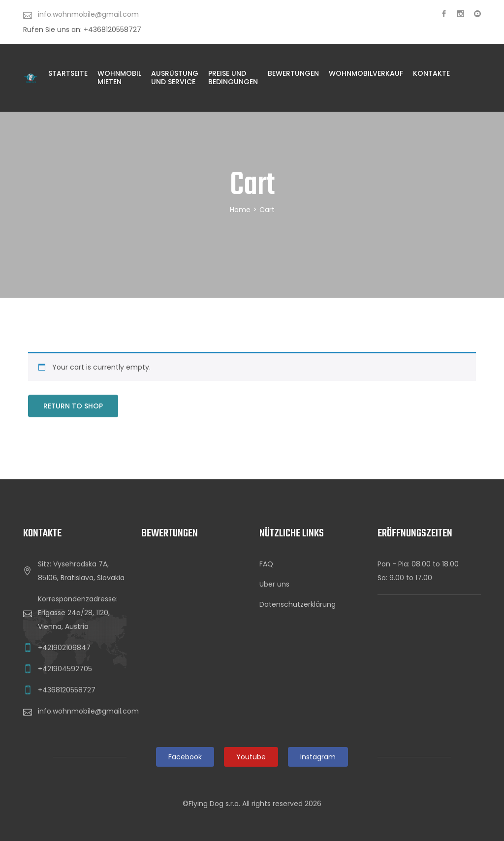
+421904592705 (65, 669)
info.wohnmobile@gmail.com (88, 711)
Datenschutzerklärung (298, 604)
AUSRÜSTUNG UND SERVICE (175, 78)
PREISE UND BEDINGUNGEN (233, 78)
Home (240, 210)
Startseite (68, 73)
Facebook (185, 757)
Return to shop (73, 406)
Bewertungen (293, 73)
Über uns (274, 584)
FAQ (266, 564)
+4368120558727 (67, 690)
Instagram (318, 757)
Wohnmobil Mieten (119, 78)
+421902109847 (64, 648)
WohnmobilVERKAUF (366, 73)
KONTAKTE (431, 73)
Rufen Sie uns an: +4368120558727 (82, 30)
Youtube (251, 757)
